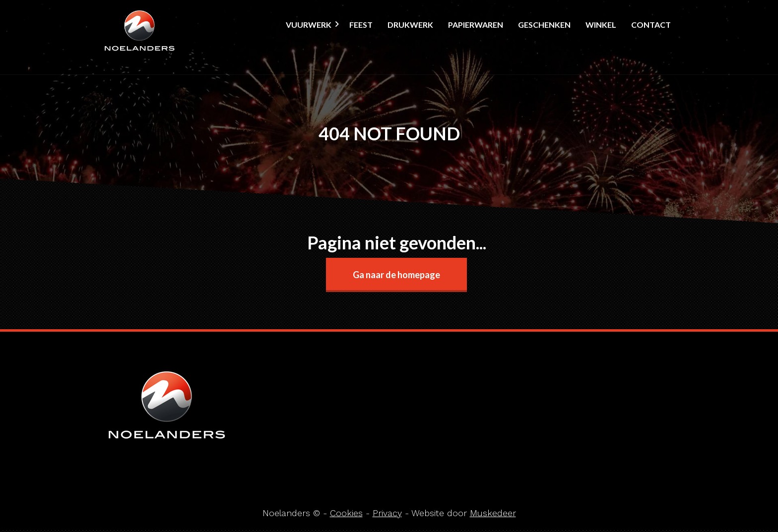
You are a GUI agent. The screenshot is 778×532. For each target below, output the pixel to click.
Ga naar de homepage (396, 275)
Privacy (387, 513)
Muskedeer (493, 513)
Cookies (346, 513)
